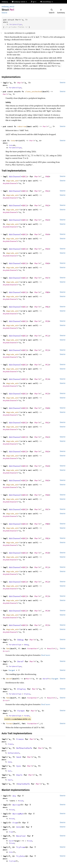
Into (11, 145)
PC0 (47, 321)
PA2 (47, 205)
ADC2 (25, 408)
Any (14, 796)
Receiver (21, 836)
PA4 (47, 234)
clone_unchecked (33, 91)
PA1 (47, 191)
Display (22, 689)
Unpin (19, 775)
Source (4, 13)
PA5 (47, 249)
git (33, 2)
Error (6, 651)
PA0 (47, 177)
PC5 (47, 394)
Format (21, 711)
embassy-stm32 (19, 2)
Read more (46, 655)
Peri (20, 83)
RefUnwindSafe (24, 748)
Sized (21, 801)
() (56, 648)
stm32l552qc (46, 2)
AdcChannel (15, 177)
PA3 (47, 220)
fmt (8, 648)
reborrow (22, 126)
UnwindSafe (24, 784)
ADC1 (25, 177)
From (15, 823)
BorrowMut (18, 814)
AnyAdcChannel (10, 183)
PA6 (47, 263)
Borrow (16, 805)
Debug (20, 640)
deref (9, 679)
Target (12, 670)
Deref (20, 661)
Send (19, 757)
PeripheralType (16, 24)
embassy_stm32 (8, 7)
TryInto (20, 856)
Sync (19, 766)
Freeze (20, 739)
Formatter (32, 648)
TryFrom (20, 847)
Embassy (5, 2)
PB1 (47, 307)
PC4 (47, 379)
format (10, 723)
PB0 (47, 292)
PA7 (47, 278)
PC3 (47, 365)
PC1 (47, 336)
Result (50, 648)
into (13, 141)
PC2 (47, 350)
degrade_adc (12, 181)
